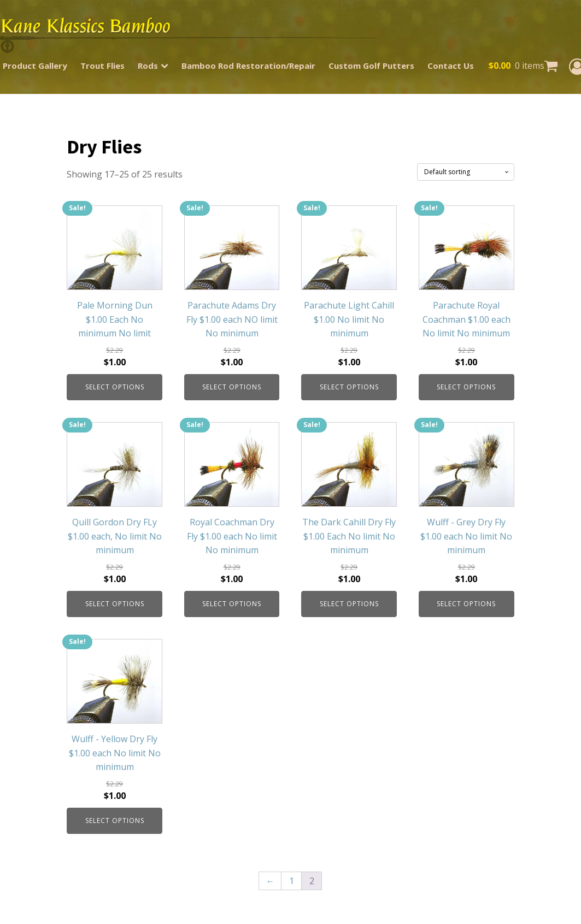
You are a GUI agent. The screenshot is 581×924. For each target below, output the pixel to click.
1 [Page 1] (292, 881)
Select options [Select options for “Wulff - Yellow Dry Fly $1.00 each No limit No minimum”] (115, 821)
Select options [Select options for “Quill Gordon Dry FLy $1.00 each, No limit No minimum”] (115, 604)
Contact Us (451, 66)
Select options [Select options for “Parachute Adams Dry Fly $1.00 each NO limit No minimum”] (232, 387)
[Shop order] (466, 172)
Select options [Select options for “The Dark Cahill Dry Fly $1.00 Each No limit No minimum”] (349, 604)
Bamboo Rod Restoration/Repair (248, 66)
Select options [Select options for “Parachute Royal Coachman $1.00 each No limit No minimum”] (466, 387)
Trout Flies (102, 66)
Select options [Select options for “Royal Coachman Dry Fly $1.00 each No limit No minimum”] (232, 604)
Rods (153, 66)
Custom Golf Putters (371, 66)
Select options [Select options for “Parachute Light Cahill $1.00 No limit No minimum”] (349, 387)
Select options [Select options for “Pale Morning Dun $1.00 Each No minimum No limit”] (115, 387)
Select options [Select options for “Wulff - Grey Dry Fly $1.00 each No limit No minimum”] (466, 604)
